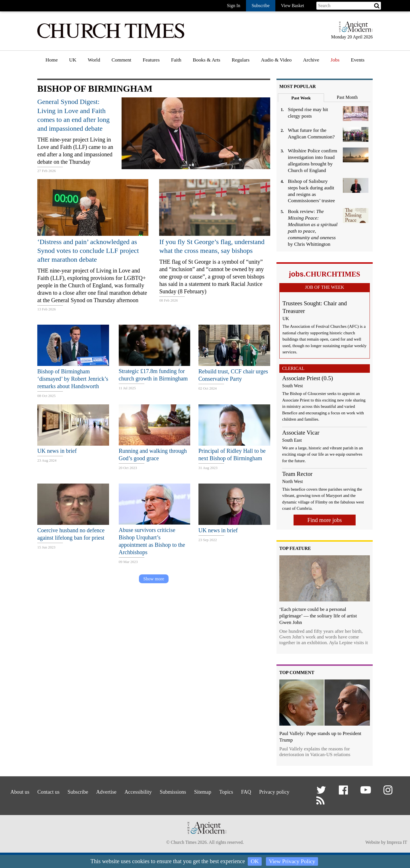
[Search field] (349, 6)
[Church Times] (111, 37)
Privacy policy (149, 798)
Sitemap (227, 791)
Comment (121, 60)
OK (255, 861)
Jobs (335, 60)
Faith (176, 60)
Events (358, 60)
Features (151, 60)
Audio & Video (276, 60)
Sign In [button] (234, 6)
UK (73, 60)
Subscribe (91, 791)
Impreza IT (397, 843)
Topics (254, 791)
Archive (311, 60)
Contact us (58, 791)
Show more (154, 579)
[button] (322, 792)
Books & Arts (207, 60)
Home (52, 60)
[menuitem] (52, 62)
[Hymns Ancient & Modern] (354, 29)
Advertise (122, 791)
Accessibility (157, 791)
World (94, 60)
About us (27, 791)
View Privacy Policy (292, 861)
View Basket (293, 6)
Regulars (241, 60)
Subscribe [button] (261, 6)
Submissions (195, 791)
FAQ (276, 791)
